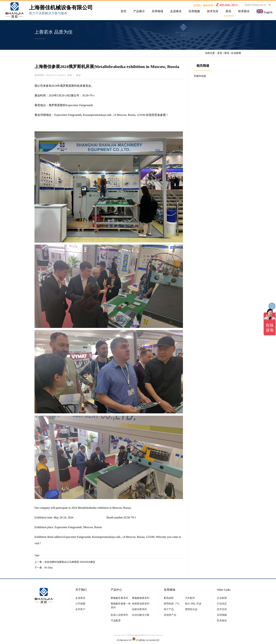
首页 (123, 11)
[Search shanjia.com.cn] (258, 5)
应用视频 (194, 11)
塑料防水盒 (191, 609)
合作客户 (80, 609)
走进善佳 (176, 11)
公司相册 (80, 604)
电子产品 (169, 609)
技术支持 (213, 11)
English (264, 12)
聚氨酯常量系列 (119, 598)
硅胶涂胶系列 (139, 609)
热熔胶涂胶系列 (141, 604)
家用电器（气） (172, 604)
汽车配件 (190, 598)
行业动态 (222, 604)
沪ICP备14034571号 (124, 640)
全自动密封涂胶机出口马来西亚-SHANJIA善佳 (70, 562)
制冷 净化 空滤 (193, 604)
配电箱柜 (169, 598)
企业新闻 (236, 53)
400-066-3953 (228, 5)
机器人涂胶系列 (119, 615)
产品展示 (139, 11)
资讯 (228, 11)
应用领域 (157, 11)
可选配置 (116, 621)
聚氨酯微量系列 (141, 598)
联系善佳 (244, 11)
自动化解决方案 (141, 615)
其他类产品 (170, 615)
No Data (49, 568)
